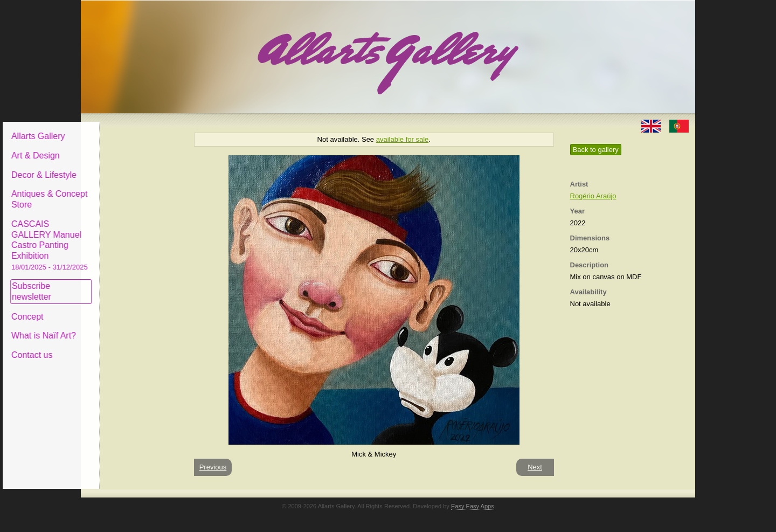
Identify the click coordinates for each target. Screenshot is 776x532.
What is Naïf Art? (126, 327)
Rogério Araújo (593, 196)
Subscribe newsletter (113, 283)
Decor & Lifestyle (126, 166)
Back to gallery (596, 150)
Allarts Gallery (120, 128)
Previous (213, 467)
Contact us (114, 347)
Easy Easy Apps (473, 506)
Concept (109, 308)
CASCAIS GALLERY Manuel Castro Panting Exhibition (131, 237)
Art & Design (117, 147)
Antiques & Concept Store (131, 191)
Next (535, 467)
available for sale (403, 139)
